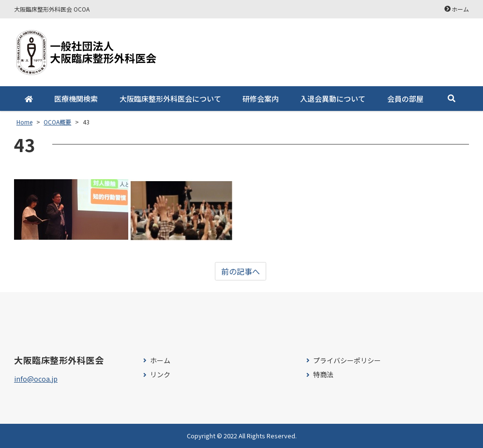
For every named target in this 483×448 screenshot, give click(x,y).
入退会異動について (333, 99)
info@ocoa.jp (36, 379)
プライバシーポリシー (347, 361)
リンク (160, 375)
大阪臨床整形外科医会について (170, 99)
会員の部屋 (405, 99)
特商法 (323, 375)
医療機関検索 (76, 99)
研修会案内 (261, 99)
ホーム (460, 9)
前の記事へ (241, 271)
